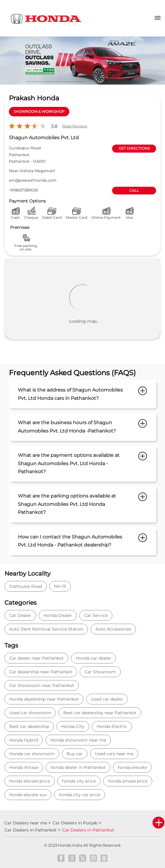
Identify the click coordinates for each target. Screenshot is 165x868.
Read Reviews (75, 126)
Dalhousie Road (26, 586)
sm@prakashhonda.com (33, 180)
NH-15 (60, 586)
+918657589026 (23, 190)
